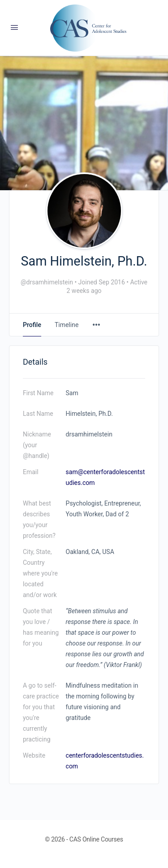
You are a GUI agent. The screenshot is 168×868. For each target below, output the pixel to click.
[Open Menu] (14, 27)
